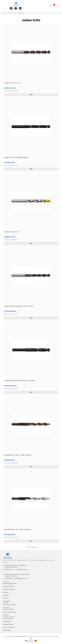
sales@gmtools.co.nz (22, 569)
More (31, 95)
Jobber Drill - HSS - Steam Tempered (16, 157)
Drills (15, 13)
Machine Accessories (9, 589)
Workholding (7, 601)
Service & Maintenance (10, 612)
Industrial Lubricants (9, 587)
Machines (6, 592)
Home (5, 13)
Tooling (10, 13)
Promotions (6, 615)
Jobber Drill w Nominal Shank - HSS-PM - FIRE (19, 306)
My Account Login (8, 619)
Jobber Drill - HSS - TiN (12, 232)
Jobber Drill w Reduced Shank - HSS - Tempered (20, 381)
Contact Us (6, 608)
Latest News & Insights (9, 605)
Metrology (6, 595)
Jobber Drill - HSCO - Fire (12, 83)
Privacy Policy (7, 630)
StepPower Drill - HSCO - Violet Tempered (18, 455)
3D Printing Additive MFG (10, 584)
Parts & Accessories (9, 609)
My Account (51, 6)
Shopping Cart (7, 622)
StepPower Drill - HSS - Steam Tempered (17, 529)
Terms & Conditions (9, 627)
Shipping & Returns (8, 624)
